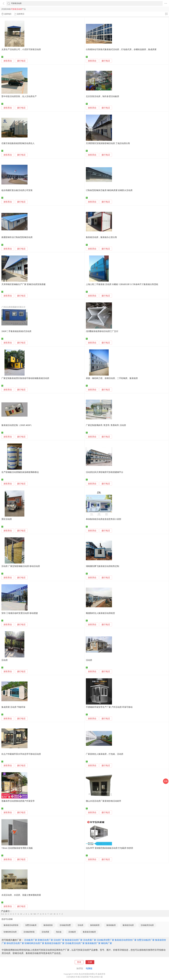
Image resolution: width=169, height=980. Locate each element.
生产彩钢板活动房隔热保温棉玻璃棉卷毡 (20, 472)
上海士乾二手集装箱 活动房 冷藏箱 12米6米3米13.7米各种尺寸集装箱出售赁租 (122, 284)
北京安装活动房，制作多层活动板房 (102, 96)
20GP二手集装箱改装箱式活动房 (16, 331)
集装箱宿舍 (48, 925)
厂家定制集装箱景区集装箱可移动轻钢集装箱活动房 (25, 378)
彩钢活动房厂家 (45, 940)
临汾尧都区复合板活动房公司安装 (17, 190)
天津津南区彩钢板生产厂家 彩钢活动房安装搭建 (23, 284)
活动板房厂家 (31, 940)
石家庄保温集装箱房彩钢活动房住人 (18, 143)
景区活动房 (7, 519)
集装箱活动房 (128, 925)
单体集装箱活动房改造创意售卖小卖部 (104, 519)
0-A (3, 914)
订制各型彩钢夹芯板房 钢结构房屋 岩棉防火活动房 (109, 190)
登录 (79, 962)
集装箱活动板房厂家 (55, 943)
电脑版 (89, 968)
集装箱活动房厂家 (74, 940)
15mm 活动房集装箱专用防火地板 (17, 848)
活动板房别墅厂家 (105, 940)
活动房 (5, 660)
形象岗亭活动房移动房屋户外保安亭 (18, 801)
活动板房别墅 (65, 925)
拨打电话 (21, 61)
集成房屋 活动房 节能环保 (13, 707)
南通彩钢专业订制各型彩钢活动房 (17, 237)
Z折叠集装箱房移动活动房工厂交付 (102, 331)
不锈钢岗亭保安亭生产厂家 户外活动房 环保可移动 (109, 707)
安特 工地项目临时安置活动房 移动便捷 (20, 613)
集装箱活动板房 (89, 932)
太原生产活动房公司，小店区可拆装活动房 (21, 49)
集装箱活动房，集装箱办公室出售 (101, 237)
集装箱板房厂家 (93, 943)
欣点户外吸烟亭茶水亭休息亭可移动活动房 (21, 754)
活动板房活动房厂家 (75, 943)
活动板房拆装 (29, 932)
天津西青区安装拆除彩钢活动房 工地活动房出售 (108, 143)
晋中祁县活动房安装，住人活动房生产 (19, 96)
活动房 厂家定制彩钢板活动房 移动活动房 (21, 566)
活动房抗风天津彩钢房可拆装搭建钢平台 (105, 472)
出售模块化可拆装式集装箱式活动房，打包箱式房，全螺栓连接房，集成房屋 (121, 49)
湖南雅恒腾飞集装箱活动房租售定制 (102, 566)
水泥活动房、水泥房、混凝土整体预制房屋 (21, 895)
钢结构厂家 (107, 943)
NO (35, 914)
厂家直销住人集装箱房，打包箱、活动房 (105, 754)
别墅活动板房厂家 (146, 940)
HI (21, 914)
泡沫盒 (59, 932)
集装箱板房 (111, 925)
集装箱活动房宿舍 (11, 925)
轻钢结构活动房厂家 (34, 943)
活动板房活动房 (147, 925)
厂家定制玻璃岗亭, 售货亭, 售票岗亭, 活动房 (106, 425)
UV (51, 914)
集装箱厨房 (95, 925)
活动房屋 (45, 932)
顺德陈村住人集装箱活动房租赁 (100, 613)
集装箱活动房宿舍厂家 (126, 940)
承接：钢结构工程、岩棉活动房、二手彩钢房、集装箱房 (112, 378)
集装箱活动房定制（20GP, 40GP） (17, 425)
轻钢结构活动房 (10, 932)
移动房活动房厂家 (15, 943)
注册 (90, 962)
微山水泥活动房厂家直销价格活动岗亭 (104, 801)
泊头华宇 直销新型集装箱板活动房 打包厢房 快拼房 (109, 848)
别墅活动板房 (31, 925)
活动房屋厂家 (90, 940)
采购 (166, 781)
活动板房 (72, 932)
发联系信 (8, 61)
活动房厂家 (59, 940)
